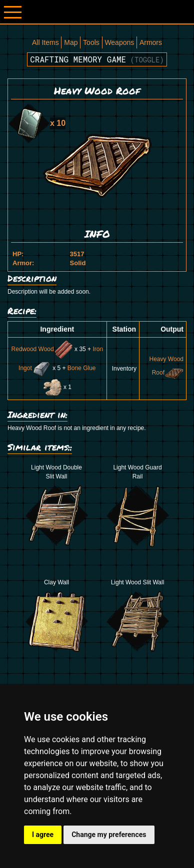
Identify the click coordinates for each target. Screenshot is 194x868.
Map (71, 42)
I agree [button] (43, 835)
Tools (91, 42)
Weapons (119, 42)
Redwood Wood (42, 349)
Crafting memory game (97, 59)
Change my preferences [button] (109, 835)
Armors (151, 42)
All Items (45, 42)
